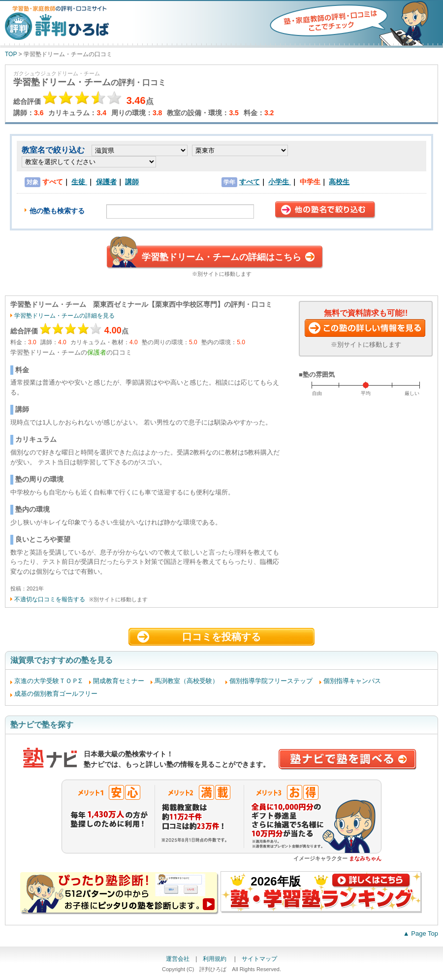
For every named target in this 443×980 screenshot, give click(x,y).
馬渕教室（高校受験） (187, 681)
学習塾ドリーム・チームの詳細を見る (64, 316)
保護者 (106, 182)
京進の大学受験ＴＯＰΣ (48, 681)
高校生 (339, 182)
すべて (250, 182)
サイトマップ (259, 959)
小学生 (280, 182)
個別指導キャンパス (352, 681)
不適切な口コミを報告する (50, 599)
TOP (11, 54)
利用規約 (215, 959)
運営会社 (178, 959)
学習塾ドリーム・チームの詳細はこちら (221, 257)
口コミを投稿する (221, 637)
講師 (132, 182)
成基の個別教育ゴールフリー (56, 694)
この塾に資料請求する (366, 329)
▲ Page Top (421, 933)
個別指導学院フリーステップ (271, 681)
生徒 (79, 182)
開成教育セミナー (119, 681)
